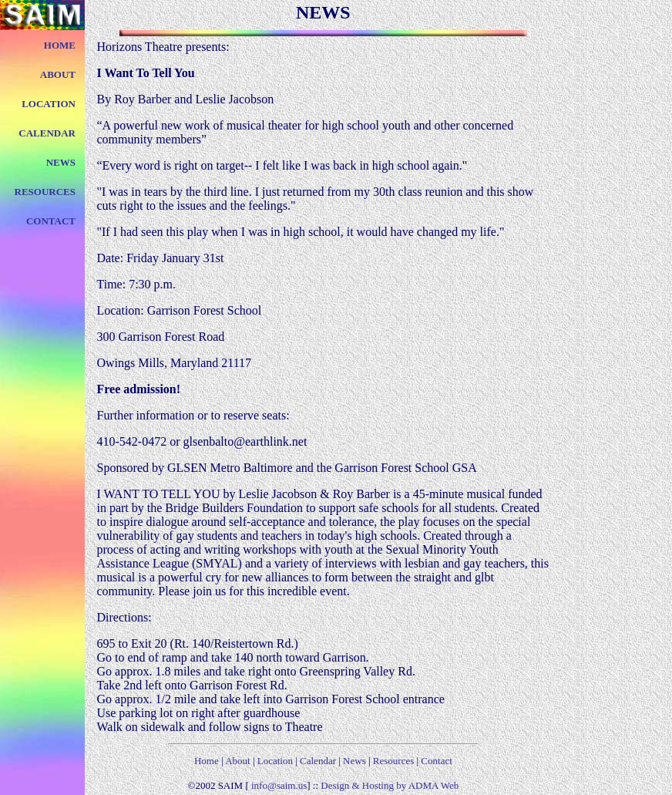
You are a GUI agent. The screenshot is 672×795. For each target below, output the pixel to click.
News (356, 761)
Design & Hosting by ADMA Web (390, 785)
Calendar (318, 761)
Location (275, 761)
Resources (393, 761)
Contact (436, 761)
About (238, 761)
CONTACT (51, 221)
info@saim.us (278, 785)
